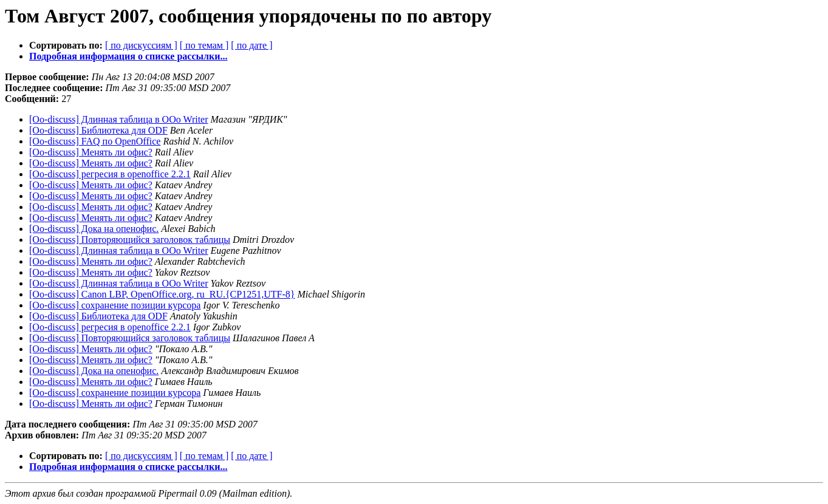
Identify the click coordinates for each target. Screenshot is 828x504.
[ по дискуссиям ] (141, 45)
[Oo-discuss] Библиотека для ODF (98, 130)
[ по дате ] (251, 45)
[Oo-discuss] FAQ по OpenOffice (95, 141)
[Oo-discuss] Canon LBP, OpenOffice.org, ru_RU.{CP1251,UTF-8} (162, 294)
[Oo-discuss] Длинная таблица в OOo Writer (119, 119)
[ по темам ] (204, 45)
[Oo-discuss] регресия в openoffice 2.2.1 (110, 174)
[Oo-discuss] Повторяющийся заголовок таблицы (130, 240)
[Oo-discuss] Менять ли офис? (91, 152)
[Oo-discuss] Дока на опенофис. (94, 229)
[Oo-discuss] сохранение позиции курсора (115, 305)
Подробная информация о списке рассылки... (128, 56)
